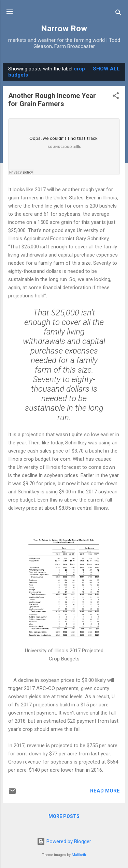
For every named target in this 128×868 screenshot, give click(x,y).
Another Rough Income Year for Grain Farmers (52, 100)
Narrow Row (64, 29)
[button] (116, 97)
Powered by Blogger (64, 841)
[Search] (118, 14)
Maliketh (79, 855)
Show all (106, 69)
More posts (64, 816)
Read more (105, 791)
